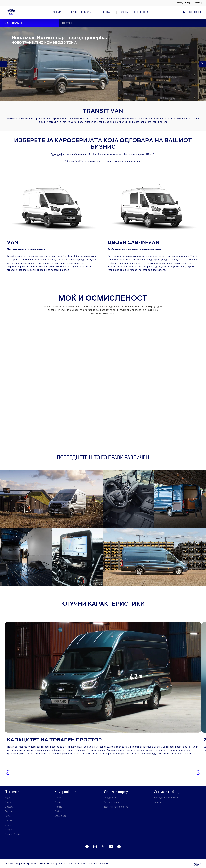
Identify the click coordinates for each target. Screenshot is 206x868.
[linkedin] (111, 847)
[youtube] (119, 847)
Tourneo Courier (13, 834)
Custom (58, 811)
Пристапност (81, 864)
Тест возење (192, 12)
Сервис (197, 3)
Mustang (9, 807)
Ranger (8, 830)
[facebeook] (87, 847)
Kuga (7, 798)
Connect (59, 798)
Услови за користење (99, 864)
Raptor (8, 825)
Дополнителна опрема (116, 807)
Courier (58, 802)
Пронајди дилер (183, 3)
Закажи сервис (112, 802)
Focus (8, 802)
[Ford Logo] (11, 12)
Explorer (9, 811)
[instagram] (95, 847)
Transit (58, 807)
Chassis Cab (60, 816)
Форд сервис (111, 798)
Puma (8, 816)
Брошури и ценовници (166, 798)
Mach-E (9, 821)
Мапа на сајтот (66, 864)
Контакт (158, 802)
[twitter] (103, 847)
